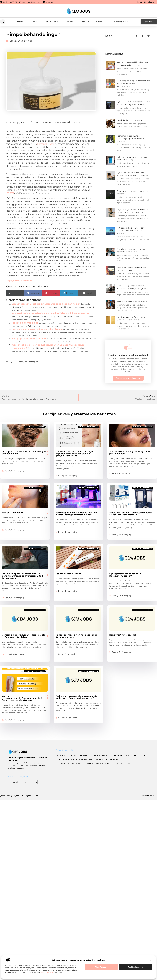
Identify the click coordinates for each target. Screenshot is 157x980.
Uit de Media (116, 755)
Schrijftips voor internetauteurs (29, 339)
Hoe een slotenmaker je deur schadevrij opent (37, 329)
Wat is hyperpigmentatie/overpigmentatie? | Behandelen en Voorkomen (23, 698)
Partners (34, 22)
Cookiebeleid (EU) (120, 22)
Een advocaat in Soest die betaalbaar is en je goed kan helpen (46, 304)
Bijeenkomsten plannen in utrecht (132, 301)
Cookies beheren (135, 967)
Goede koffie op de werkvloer (130, 120)
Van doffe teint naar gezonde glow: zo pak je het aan (130, 453)
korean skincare (46, 144)
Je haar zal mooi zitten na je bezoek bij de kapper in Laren (77, 636)
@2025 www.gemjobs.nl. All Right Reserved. (19, 796)
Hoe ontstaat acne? (12, 513)
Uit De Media (51, 22)
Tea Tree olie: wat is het (25, 323)
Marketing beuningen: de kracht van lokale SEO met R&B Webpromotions (133, 83)
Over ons (69, 22)
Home (20, 22)
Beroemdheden (100, 755)
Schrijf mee (131, 755)
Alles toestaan (101, 967)
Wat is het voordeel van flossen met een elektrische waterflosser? (131, 514)
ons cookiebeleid (47, 972)
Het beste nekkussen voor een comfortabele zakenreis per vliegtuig (131, 231)
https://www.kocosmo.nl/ (20, 281)
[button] (150, 960)
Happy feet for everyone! (123, 635)
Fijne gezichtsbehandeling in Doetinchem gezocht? (125, 575)
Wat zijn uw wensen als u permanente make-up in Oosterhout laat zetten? (76, 697)
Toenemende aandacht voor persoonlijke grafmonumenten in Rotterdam (132, 139)
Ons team (85, 22)
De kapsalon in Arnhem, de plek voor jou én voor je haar (24, 453)
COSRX (10, 193)
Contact (100, 22)
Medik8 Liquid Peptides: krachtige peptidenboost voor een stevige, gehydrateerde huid (74, 454)
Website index (148, 796)
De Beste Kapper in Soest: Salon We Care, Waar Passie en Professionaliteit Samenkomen (22, 576)
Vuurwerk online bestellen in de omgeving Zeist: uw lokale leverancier (51, 313)
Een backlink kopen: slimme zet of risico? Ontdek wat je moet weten (88, 759)
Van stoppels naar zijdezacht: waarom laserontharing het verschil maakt (76, 514)
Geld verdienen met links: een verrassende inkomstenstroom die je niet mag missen (95, 763)
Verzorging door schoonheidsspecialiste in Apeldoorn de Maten (24, 636)
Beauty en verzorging (21, 41)
